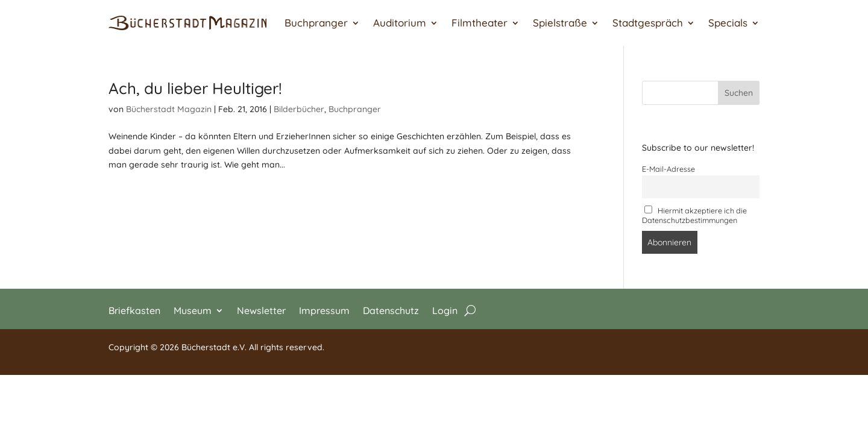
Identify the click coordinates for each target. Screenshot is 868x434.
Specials (728, 23)
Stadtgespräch (648, 23)
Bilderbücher (299, 109)
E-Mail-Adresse (668, 169)
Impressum (324, 310)
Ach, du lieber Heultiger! (195, 88)
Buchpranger (316, 23)
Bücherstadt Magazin (169, 109)
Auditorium (400, 23)
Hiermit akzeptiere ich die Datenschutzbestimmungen (695, 215)
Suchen (739, 93)
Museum (193, 310)
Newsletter (261, 310)
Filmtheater (480, 23)
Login (445, 310)
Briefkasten (134, 310)
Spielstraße (560, 23)
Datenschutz (391, 310)
